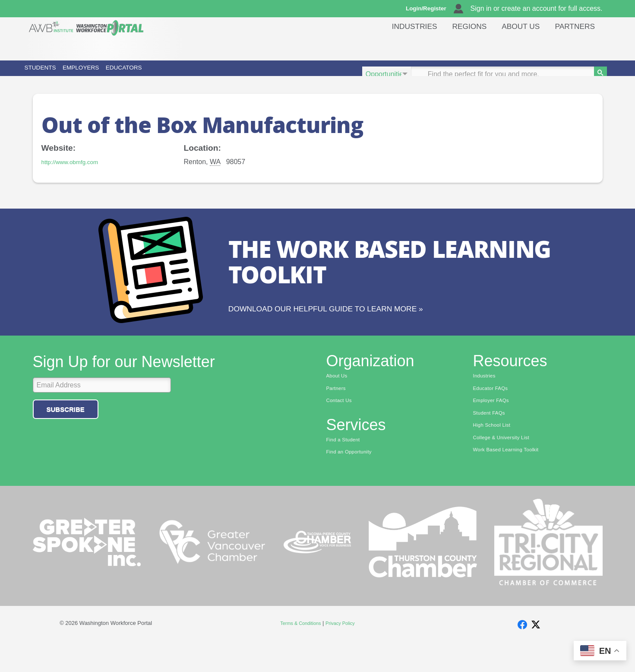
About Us (515, 45)
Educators (231, 74)
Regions (459, 45)
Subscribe (66, 431)
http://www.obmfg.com (75, 174)
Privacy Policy (344, 651)
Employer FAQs (495, 425)
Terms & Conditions (298, 651)
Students (61, 74)
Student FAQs (492, 438)
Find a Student (346, 465)
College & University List (507, 465)
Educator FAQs (494, 412)
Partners (573, 45)
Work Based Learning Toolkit (512, 479)
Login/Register (430, 9)
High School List (496, 452)
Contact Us (342, 425)
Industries (400, 45)
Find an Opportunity (354, 479)
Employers (144, 74)
